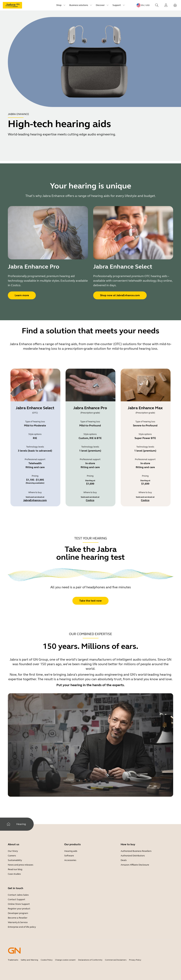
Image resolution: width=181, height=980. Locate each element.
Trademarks (13, 960)
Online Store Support (19, 904)
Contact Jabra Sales (18, 895)
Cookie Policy (47, 960)
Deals (124, 860)
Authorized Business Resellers (136, 851)
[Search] (157, 5)
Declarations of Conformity (90, 960)
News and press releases (21, 865)
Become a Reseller (18, 918)
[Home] (9, 824)
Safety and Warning (29, 960)
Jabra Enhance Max (145, 408)
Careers (12, 856)
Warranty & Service (18, 922)
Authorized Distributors (133, 856)
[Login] (166, 5)
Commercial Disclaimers (116, 960)
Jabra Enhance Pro (90, 408)
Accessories (70, 860)
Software (69, 856)
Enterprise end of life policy (22, 927)
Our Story (13, 851)
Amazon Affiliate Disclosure (135, 865)
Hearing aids (71, 851)
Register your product (19, 909)
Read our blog (15, 869)
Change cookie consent (65, 960)
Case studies (14, 874)
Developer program (18, 913)
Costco (90, 500)
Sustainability (15, 860)
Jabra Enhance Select (35, 408)
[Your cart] (175, 5)
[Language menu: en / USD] (143, 5)
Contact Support (17, 899)
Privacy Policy (135, 960)
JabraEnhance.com (35, 500)
